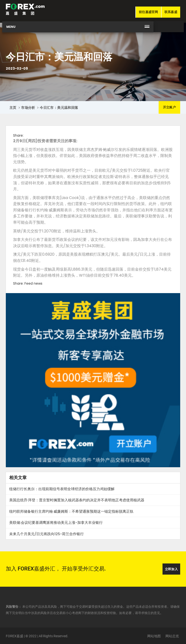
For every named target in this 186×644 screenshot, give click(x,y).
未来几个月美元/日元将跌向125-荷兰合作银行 (46, 534)
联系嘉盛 (171, 12)
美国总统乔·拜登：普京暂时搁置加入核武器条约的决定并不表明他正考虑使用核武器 (77, 500)
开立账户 (169, 107)
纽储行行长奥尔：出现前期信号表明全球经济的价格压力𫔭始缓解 (62, 489)
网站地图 (154, 636)
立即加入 (171, 569)
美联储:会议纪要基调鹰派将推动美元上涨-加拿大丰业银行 (56, 522)
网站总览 (172, 636)
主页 (13, 108)
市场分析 (28, 108)
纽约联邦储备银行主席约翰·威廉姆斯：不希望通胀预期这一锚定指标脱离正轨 (71, 511)
